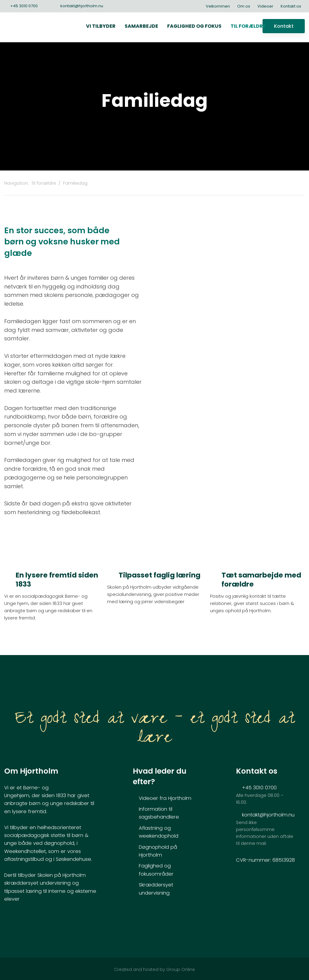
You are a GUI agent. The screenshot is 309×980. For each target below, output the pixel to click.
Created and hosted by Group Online (154, 969)
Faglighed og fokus (194, 26)
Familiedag (75, 183)
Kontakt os (291, 6)
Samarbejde (141, 26)
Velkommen (218, 6)
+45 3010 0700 (259, 788)
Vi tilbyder (101, 26)
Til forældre (248, 26)
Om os (244, 6)
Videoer (265, 6)
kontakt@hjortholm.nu (268, 815)
